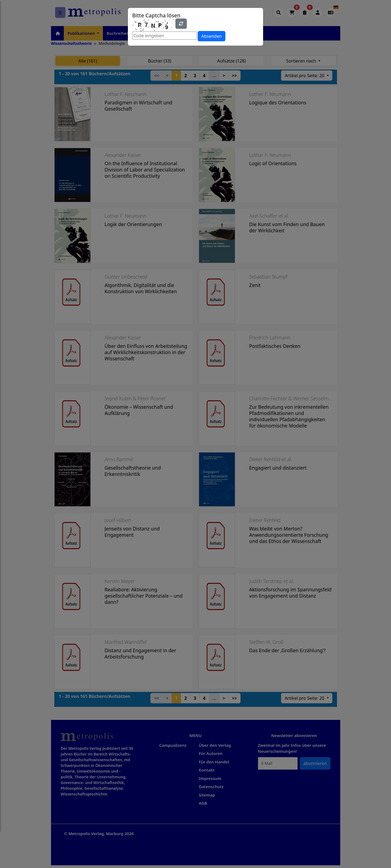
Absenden (211, 36)
